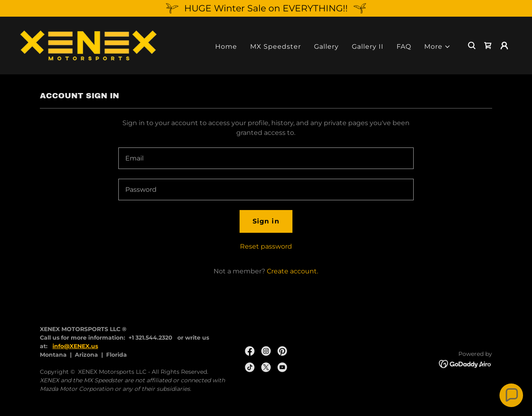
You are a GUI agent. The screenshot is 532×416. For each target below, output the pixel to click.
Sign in (266, 221)
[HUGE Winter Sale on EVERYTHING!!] (266, 8)
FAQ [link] (404, 47)
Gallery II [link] (368, 47)
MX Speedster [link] (276, 47)
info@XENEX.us (75, 346)
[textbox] (266, 158)
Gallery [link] (326, 47)
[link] (88, 45)
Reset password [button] (266, 246)
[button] (437, 47)
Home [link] (226, 47)
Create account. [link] (292, 271)
